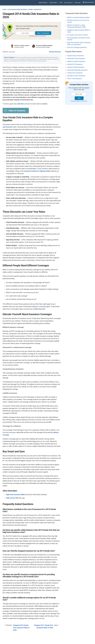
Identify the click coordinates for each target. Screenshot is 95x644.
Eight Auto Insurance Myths (16, 495)
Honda (31, 9)
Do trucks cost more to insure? (78, 35)
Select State (54, 3)
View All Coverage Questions (77, 47)
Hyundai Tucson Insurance (76, 76)
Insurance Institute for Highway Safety (37, 171)
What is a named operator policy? (79, 17)
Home (4, 9)
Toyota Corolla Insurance (76, 67)
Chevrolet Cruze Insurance (76, 59)
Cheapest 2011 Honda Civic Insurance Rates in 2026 (44, 626)
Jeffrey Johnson (25, 46)
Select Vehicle (43, 3)
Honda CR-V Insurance (75, 64)
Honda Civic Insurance (75, 73)
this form (42, 309)
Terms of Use (43, 36)
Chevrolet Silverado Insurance (77, 70)
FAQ (61, 3)
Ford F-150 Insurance (74, 79)
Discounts (78, 3)
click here (21, 104)
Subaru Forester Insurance (76, 61)
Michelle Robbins (48, 46)
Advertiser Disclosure (55, 52)
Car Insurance (68, 3)
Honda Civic (38, 9)
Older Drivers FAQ (12, 498)
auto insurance (8, 127)
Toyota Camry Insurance (75, 56)
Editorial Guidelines (9, 57)
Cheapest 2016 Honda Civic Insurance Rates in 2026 (21, 628)
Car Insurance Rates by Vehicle (17, 9)
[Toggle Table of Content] (16, 110)
